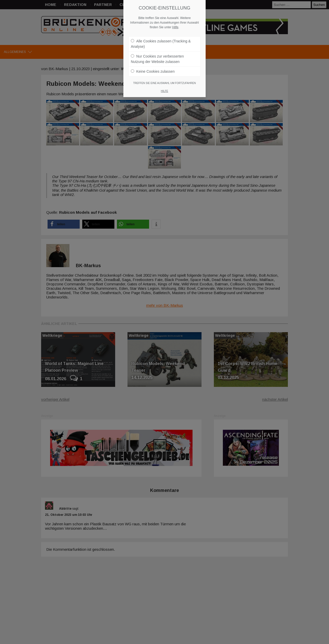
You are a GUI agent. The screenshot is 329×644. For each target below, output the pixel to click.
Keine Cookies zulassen (153, 67)
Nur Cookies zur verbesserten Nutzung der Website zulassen (157, 55)
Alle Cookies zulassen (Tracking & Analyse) (161, 39)
